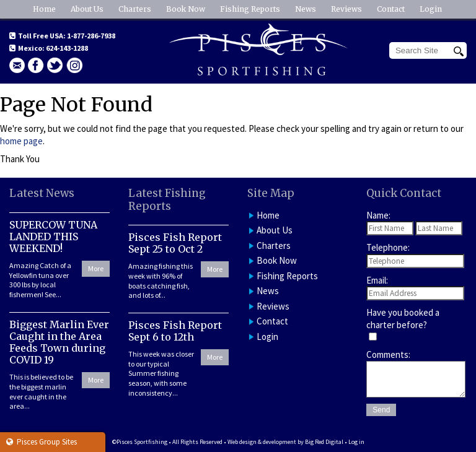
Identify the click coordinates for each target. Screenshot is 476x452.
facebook (36, 65)
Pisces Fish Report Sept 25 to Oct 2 (175, 243)
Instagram (74, 65)
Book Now (186, 9)
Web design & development (262, 442)
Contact (391, 9)
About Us (87, 9)
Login (431, 9)
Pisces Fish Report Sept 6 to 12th (175, 331)
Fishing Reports (250, 9)
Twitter (55, 65)
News (306, 9)
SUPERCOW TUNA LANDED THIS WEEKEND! (53, 237)
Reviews (346, 9)
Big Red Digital (324, 442)
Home (44, 9)
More (96, 268)
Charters (135, 9)
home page (21, 141)
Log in (356, 442)
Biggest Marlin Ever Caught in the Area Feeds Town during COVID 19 (59, 342)
